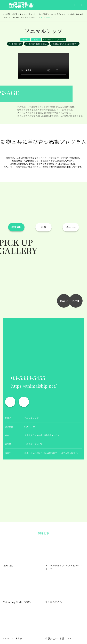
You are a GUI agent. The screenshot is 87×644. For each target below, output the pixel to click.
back (64, 301)
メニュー (71, 227)
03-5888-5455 (28, 378)
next (76, 301)
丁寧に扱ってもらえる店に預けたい (65, 44)
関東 (36, 40)
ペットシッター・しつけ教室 (54, 40)
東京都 (25, 40)
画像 (43, 227)
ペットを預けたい (15, 44)
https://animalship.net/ (34, 386)
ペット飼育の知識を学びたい (36, 44)
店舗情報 (16, 227)
